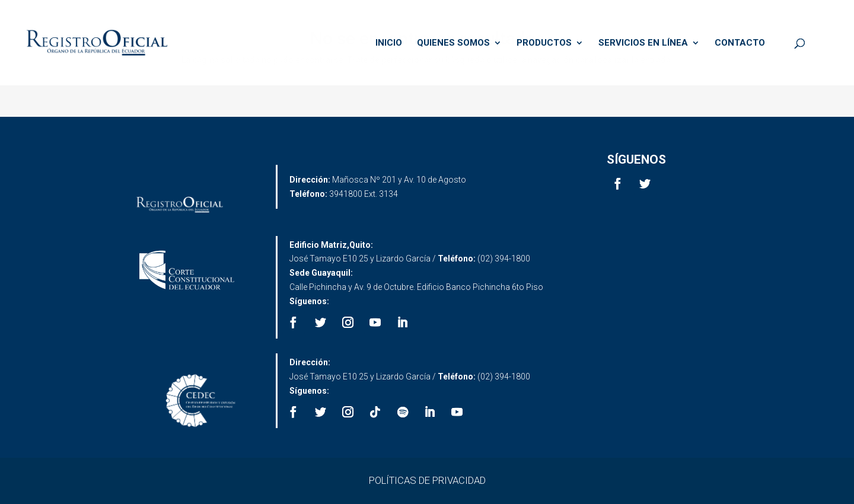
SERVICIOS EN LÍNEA (643, 43)
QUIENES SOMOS (453, 43)
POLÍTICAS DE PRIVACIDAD (427, 480)
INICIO (389, 43)
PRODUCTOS (544, 43)
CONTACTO (740, 43)
